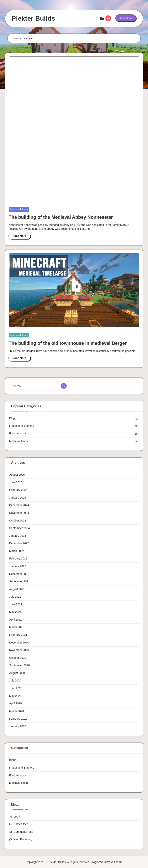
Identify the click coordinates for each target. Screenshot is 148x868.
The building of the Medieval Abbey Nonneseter (61, 217)
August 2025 (17, 475)
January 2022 (18, 566)
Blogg (13, 418)
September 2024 (20, 528)
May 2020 (15, 696)
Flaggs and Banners (22, 426)
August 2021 (17, 589)
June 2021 (16, 604)
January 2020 (18, 726)
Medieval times (19, 209)
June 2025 (16, 482)
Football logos (18, 433)
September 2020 (20, 665)
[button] (126, 18)
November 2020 (19, 650)
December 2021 (19, 574)
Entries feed (21, 824)
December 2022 (19, 543)
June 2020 (16, 688)
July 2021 (15, 597)
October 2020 (18, 658)
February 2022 (18, 558)
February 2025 (18, 490)
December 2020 (19, 643)
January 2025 (18, 498)
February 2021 (18, 635)
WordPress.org (23, 839)
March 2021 (17, 627)
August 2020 (17, 673)
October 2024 (18, 521)
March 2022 (17, 551)
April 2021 (16, 620)
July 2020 (15, 680)
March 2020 (17, 711)
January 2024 (18, 536)
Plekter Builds (33, 18)
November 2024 (19, 513)
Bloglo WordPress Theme (107, 862)
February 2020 (18, 719)
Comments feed (24, 832)
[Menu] (102, 19)
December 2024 (19, 505)
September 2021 (20, 581)
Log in (17, 817)
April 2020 (16, 703)
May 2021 (15, 612)
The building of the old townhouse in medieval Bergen (68, 343)
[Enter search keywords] (39, 386)
